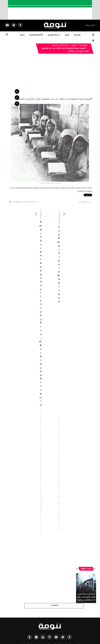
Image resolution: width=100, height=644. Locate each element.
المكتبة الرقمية (36, 35)
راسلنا (22, 35)
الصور (67, 35)
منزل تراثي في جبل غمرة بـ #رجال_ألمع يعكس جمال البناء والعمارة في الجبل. (86, 574)
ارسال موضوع (26, 620)
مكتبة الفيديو (54, 35)
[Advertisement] (50, 78)
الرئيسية (90, 26)
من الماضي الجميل (60, 46)
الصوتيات (46, 620)
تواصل (37, 620)
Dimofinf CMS (52, 633)
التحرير (80, 202)
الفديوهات (56, 620)
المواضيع (67, 620)
